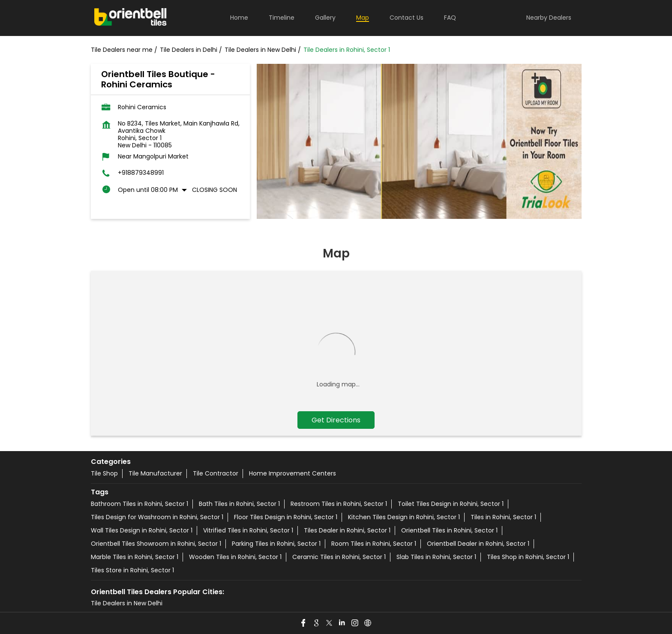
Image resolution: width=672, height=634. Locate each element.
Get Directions (336, 420)
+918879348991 (141, 173)
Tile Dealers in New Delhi (127, 603)
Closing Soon (214, 190)
